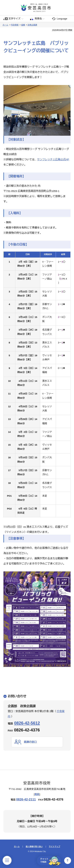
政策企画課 (32, 25)
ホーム (5, 25)
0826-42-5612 (27, 723)
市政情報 (15, 25)
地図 (37, 794)
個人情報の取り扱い (34, 847)
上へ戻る (68, 861)
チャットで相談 (51, 861)
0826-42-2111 (26, 799)
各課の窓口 (30, 742)
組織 (23, 25)
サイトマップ (55, 847)
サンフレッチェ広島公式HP (53, 159)
